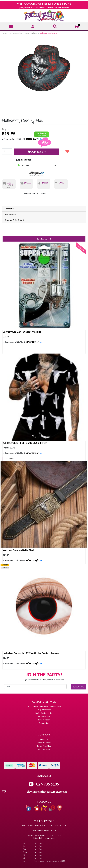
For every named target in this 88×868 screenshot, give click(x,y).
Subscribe (78, 687)
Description (10, 209)
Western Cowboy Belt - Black (19, 550)
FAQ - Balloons (44, 716)
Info (41, 342)
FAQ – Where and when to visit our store (44, 706)
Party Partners (44, 749)
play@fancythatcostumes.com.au (47, 792)
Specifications (11, 214)
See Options (10, 459)
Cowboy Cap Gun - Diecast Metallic (22, 332)
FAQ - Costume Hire (44, 713)
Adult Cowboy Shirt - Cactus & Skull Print (25, 443)
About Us (44, 739)
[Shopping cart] (77, 26)
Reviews (15, 220)
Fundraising (44, 723)
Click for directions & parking (44, 830)
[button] (67, 151)
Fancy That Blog (44, 746)
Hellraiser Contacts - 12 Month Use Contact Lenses (31, 653)
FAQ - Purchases (44, 710)
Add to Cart (37, 152)
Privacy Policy (44, 720)
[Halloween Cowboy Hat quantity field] (7, 151)
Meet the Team (44, 743)
